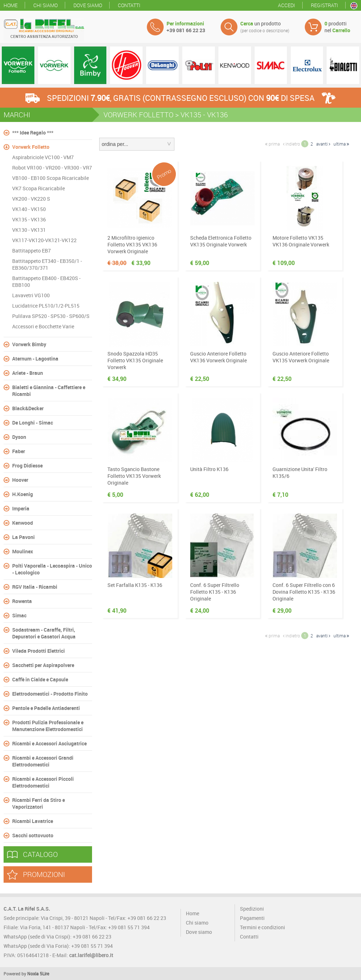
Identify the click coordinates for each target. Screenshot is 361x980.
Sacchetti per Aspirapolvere (43, 665)
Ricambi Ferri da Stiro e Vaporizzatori (38, 803)
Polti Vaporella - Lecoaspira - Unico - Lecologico (52, 569)
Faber (19, 451)
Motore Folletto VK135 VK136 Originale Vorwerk (301, 241)
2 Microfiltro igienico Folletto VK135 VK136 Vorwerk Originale (132, 244)
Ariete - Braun (28, 373)
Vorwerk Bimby (29, 344)
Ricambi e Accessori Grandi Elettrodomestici (43, 761)
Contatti (129, 5)
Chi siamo (45, 5)
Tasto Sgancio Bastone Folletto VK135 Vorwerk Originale (134, 476)
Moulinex (23, 551)
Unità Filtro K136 (209, 469)
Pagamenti (252, 918)
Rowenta (22, 601)
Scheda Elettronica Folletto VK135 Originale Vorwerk (221, 241)
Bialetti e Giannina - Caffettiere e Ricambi (49, 391)
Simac (19, 615)
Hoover (20, 480)
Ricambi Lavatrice (33, 821)
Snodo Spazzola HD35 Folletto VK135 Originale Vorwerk (135, 360)
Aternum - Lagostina (35, 359)
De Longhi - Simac (33, 423)
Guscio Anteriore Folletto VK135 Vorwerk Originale (301, 357)
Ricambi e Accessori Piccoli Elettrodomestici (43, 782)
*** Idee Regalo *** (33, 133)
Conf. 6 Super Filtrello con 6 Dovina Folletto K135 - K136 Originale (304, 592)
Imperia (21, 508)
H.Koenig (23, 494)
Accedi (287, 5)
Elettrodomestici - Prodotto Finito (50, 694)
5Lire (44, 974)
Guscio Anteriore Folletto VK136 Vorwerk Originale (218, 357)
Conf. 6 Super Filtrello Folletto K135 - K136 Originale (215, 592)
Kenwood (23, 523)
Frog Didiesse (27, 465)
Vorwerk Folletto (31, 147)
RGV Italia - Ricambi (35, 587)
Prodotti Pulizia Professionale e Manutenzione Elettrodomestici (48, 726)
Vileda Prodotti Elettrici (38, 651)
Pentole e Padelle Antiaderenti (46, 708)
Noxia (33, 974)
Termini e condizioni (263, 927)
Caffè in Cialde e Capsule (40, 679)
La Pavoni (23, 537)
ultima (341, 144)
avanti (323, 144)
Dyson (19, 437)
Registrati (324, 5)
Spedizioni (252, 909)
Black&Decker (28, 408)
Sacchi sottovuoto (33, 835)
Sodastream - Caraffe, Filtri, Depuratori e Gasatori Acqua (44, 633)
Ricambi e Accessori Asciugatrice (49, 743)
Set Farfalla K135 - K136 (135, 585)
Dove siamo (88, 5)
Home (11, 5)
